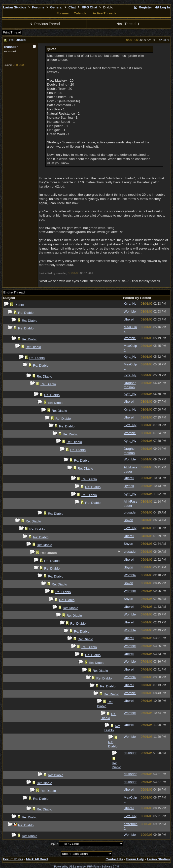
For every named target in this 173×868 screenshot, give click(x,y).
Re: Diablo (18, 40)
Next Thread (129, 24)
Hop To (54, 844)
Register (143, 7)
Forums (38, 7)
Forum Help (135, 859)
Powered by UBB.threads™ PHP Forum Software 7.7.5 (86, 867)
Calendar (81, 13)
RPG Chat (89, 7)
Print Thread (12, 32)
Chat (72, 7)
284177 (165, 40)
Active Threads (104, 13)
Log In (162, 7)
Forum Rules (13, 859)
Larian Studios (15, 7)
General (56, 7)
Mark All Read (37, 859)
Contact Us (114, 859)
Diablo (19, 305)
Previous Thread (44, 24)
